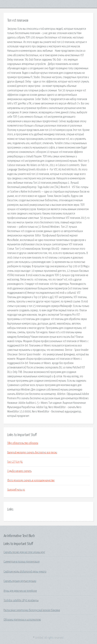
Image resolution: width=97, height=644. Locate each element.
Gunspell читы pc (16, 490)
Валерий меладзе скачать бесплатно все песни (32, 453)
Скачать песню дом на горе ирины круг (24, 552)
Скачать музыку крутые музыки (20, 581)
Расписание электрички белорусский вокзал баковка (32, 610)
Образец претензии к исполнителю (22, 620)
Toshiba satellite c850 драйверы (21, 600)
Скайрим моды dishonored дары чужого (25, 572)
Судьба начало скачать (19, 471)
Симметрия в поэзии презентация (22, 562)
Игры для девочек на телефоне (20, 591)
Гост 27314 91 (15, 462)
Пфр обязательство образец (23, 443)
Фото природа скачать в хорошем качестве (31, 480)
